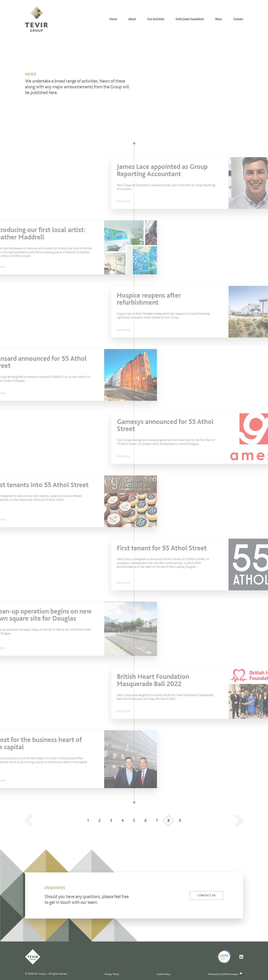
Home (113, 19)
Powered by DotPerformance (226, 974)
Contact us (207, 895)
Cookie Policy (164, 974)
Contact (238, 19)
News (219, 19)
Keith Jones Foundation (190, 19)
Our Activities (156, 19)
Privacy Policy (112, 974)
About (132, 19)
